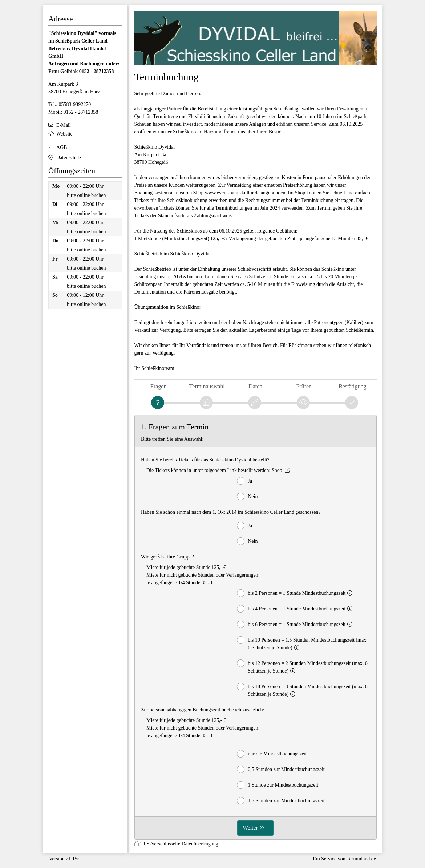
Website (64, 134)
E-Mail (64, 125)
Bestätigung (352, 386)
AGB (62, 147)
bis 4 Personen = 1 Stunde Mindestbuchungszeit (296, 609)
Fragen (158, 386)
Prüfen (304, 386)
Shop (277, 470)
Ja (244, 481)
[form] (256, 627)
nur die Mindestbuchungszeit (272, 754)
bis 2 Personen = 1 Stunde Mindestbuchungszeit (296, 593)
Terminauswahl (207, 386)
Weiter (250, 828)
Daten (255, 386)
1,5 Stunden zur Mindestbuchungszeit (281, 801)
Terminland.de (361, 859)
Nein (247, 496)
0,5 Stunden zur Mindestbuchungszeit (281, 769)
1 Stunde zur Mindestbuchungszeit (278, 785)
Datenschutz (69, 158)
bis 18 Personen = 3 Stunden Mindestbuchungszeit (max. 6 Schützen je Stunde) (302, 690)
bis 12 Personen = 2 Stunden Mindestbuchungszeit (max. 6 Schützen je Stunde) (302, 667)
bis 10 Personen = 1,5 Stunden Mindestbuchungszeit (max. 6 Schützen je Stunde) (302, 643)
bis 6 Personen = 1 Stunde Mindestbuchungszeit (296, 624)
